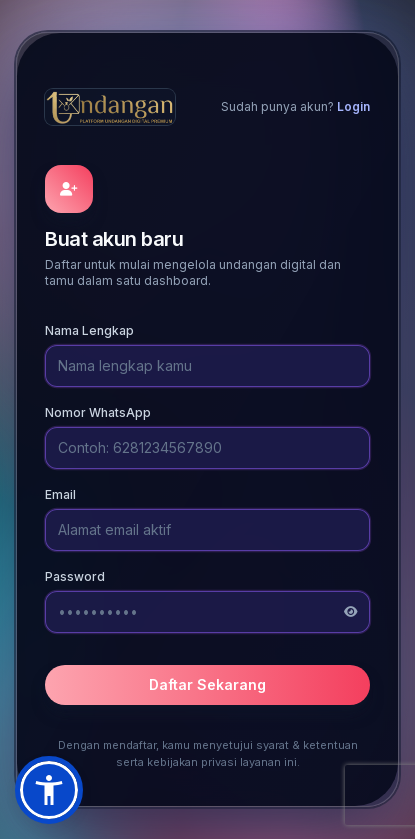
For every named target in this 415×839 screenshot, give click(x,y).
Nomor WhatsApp (98, 412)
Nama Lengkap (89, 330)
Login (353, 106)
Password (75, 576)
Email (60, 494)
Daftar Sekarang (207, 684)
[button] (49, 790)
